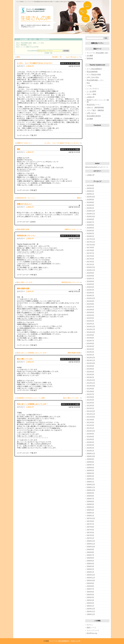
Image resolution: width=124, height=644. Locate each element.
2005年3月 (90, 600)
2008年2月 (90, 513)
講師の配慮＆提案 (23, 229)
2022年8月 (90, 185)
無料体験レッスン (26, 45)
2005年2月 (90, 603)
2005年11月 (91, 578)
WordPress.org (92, 633)
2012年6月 (90, 397)
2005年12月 (91, 575)
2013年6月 (90, 369)
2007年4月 (90, 530)
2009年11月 (91, 454)
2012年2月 (90, 406)
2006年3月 (90, 566)
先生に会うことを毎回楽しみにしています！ (32, 353)
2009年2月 (90, 479)
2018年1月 (90, 236)
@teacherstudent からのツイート (97, 167)
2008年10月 (91, 490)
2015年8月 (90, 304)
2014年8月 (90, 338)
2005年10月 (91, 581)
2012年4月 (90, 400)
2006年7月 (90, 555)
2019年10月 (91, 197)
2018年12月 (91, 211)
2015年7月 (90, 307)
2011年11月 (91, 414)
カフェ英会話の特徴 (94, 75)
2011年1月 (90, 428)
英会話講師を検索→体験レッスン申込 (32, 43)
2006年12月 (91, 541)
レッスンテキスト (93, 89)
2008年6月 (90, 502)
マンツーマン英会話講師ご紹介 (98, 53)
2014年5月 (90, 344)
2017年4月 (90, 256)
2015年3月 (90, 318)
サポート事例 (91, 94)
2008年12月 (91, 485)
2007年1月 (90, 538)
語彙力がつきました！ (25, 143)
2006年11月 (91, 544)
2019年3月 (90, 205)
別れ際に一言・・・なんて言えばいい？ (66, 57)
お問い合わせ (91, 113)
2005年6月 (90, 592)
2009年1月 (90, 482)
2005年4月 (90, 597)
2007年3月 (90, 533)
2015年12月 (91, 298)
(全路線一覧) (48, 53)
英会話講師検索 (44, 39)
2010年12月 (91, 431)
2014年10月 (91, 332)
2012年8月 (90, 391)
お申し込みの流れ (93, 77)
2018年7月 (90, 222)
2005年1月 (90, 606)
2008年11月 (91, 487)
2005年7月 (90, 589)
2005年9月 (90, 583)
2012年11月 (91, 383)
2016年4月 (90, 287)
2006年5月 (90, 561)
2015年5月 (90, 312)
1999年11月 (91, 614)
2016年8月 (90, 276)
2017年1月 (90, 264)
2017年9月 (90, 248)
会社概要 (90, 56)
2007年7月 (90, 524)
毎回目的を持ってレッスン (26, 198)
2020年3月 (90, 188)
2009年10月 (91, 456)
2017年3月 (90, 259)
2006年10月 (91, 547)
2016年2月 (90, 293)
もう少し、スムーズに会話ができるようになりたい (35, 63)
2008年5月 (90, 504)
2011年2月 (90, 425)
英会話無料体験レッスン (95, 80)
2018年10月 (91, 217)
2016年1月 (90, 296)
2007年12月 (91, 518)
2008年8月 (90, 496)
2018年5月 (90, 228)
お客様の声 (30, 66)
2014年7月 (90, 341)
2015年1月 (90, 324)
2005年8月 (90, 586)
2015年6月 (90, 310)
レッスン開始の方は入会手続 (30, 47)
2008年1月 (90, 516)
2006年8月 (90, 552)
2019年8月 (90, 202)
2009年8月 (90, 462)
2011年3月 (90, 423)
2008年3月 (90, 510)
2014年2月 (90, 352)
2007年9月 (90, 521)
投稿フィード (91, 628)
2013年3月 (90, 375)
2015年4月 (90, 315)
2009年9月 (90, 459)
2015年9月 (90, 301)
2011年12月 (91, 411)
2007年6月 (90, 527)
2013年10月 (91, 363)
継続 (18, 57)
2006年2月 (90, 569)
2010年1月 (90, 451)
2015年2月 (90, 321)
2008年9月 (90, 493)
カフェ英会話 (20, 39)
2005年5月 (90, 595)
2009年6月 (90, 468)
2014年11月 (91, 329)
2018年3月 (90, 231)
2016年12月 (91, 267)
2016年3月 (90, 290)
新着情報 (90, 59)
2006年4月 (90, 564)
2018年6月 (90, 225)
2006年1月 (90, 572)
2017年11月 (91, 242)
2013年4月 (90, 372)
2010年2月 (90, 448)
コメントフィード (93, 630)
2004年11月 (91, 612)
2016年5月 (90, 284)
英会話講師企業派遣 (94, 116)
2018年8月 (90, 219)
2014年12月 (91, 327)
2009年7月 (90, 465)
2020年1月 (90, 194)
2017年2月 (90, 262)
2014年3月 (90, 349)
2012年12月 (91, 380)
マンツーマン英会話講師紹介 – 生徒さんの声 (65, 641)
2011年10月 (91, 417)
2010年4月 (90, 442)
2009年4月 (90, 473)
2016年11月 (91, 270)
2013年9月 (90, 366)
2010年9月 (90, 434)
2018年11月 (91, 214)
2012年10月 (91, 386)
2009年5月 (90, 470)
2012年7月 (90, 394)
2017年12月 (91, 239)
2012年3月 (90, 403)
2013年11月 (91, 360)
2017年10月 (91, 245)
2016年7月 (90, 279)
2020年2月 (90, 191)
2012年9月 (90, 389)
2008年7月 (90, 499)
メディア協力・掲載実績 (95, 110)
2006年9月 (90, 549)
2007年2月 (90, 535)
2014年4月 (90, 346)
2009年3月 (90, 476)
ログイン (90, 625)
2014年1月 (90, 355)
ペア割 (89, 86)
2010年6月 (90, 437)
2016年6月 (90, 281)
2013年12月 (91, 358)
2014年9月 (90, 335)
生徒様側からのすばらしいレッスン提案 (31, 398)
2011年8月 (90, 420)
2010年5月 (90, 439)
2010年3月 (90, 445)
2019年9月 (90, 200)
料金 (88, 83)
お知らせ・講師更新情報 (95, 108)
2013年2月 (90, 377)
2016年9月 (90, 273)
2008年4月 (90, 507)
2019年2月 (90, 208)
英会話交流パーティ (94, 105)
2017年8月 (90, 250)
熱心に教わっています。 (25, 282)
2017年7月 (90, 253)
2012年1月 (90, 408)
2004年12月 (91, 609)
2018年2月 (90, 233)
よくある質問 (91, 92)
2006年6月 (90, 558)
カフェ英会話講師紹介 (94, 69)
